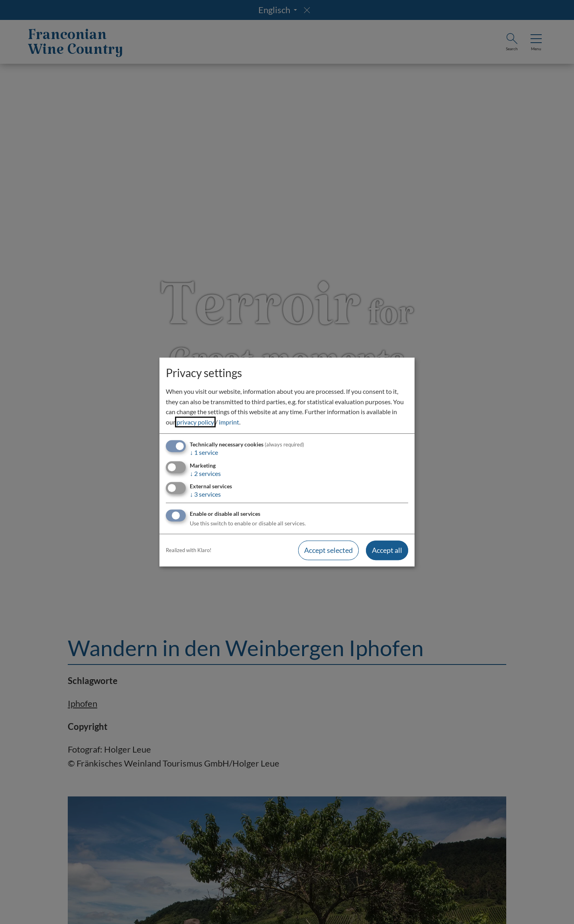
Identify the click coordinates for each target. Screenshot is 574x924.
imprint (229, 422)
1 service (204, 453)
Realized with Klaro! (189, 550)
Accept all (387, 550)
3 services (205, 494)
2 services (205, 473)
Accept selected (328, 550)
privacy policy (195, 422)
